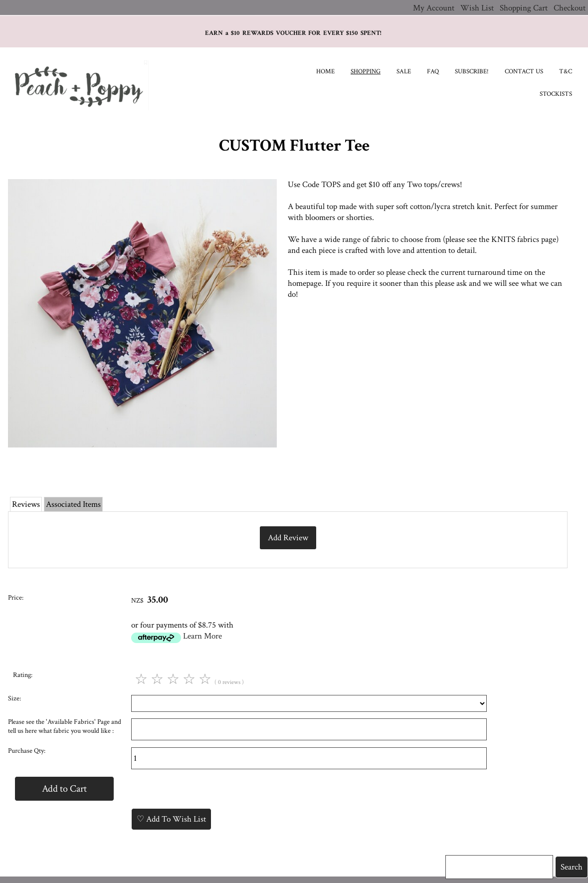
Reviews (26, 504)
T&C (566, 72)
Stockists (556, 94)
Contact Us (524, 72)
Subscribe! (472, 72)
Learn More (202, 636)
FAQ (433, 72)
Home (325, 72)
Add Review (288, 538)
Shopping (366, 72)
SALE (404, 72)
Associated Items (73, 504)
